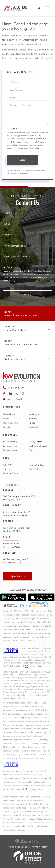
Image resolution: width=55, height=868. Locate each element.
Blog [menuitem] (31, 450)
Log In (9, 399)
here (47, 50)
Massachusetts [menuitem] (10, 414)
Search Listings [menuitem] (10, 442)
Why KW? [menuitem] (8, 465)
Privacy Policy (34, 148)
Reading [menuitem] (33, 419)
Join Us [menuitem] (7, 469)
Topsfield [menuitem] (33, 427)
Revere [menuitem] (32, 423)
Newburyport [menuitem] (35, 414)
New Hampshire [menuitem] (11, 423)
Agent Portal (17, 576)
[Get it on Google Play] (13, 597)
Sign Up (19, 399)
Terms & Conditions (19, 847)
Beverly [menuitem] (7, 427)
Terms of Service (19, 173)
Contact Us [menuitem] (34, 469)
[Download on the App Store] (41, 597)
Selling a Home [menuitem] (10, 450)
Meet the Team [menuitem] (10, 473)
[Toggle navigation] (48, 7)
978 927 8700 (16, 388)
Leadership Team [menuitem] (37, 465)
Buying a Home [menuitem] (10, 446)
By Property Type (15, 359)
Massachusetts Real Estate (21, 315)
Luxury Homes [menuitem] (35, 442)
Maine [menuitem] (6, 419)
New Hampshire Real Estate (21, 344)
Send (23, 160)
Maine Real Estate (15, 330)
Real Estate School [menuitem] (38, 446)
